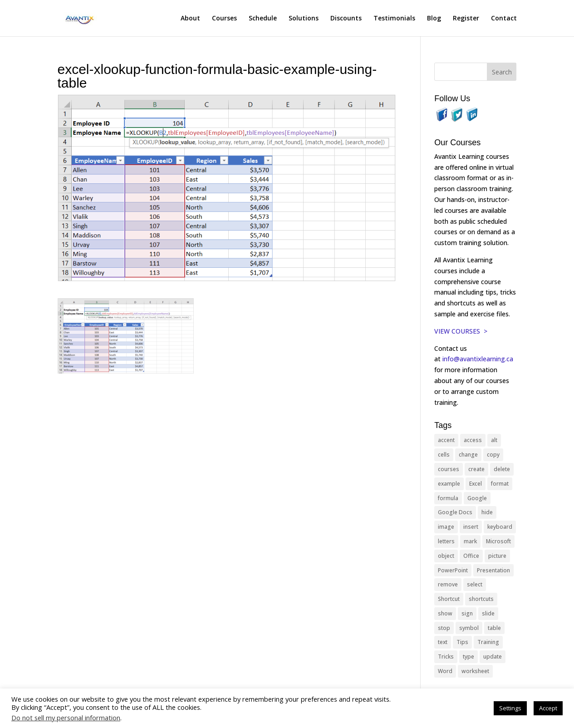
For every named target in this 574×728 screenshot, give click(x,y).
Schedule (263, 19)
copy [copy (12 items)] (493, 455)
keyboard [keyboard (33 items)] (500, 527)
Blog (434, 19)
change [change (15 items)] (468, 455)
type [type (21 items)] (469, 657)
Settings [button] (510, 708)
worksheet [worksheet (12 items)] (475, 671)
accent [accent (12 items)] (446, 440)
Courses (224, 19)
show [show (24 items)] (445, 613)
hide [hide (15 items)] (487, 512)
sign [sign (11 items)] (467, 613)
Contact (504, 19)
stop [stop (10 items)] (444, 628)
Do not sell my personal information (66, 718)
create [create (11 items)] (476, 469)
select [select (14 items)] (475, 584)
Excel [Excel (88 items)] (476, 484)
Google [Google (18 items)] (477, 498)
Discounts (346, 19)
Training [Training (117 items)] (488, 642)
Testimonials (394, 19)
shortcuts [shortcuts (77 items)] (481, 599)
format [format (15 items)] (500, 484)
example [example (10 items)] (449, 484)
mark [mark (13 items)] (470, 541)
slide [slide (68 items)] (488, 613)
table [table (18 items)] (494, 628)
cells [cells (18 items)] (444, 455)
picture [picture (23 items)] (497, 556)
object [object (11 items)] (446, 556)
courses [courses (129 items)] (449, 469)
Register (466, 19)
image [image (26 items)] (446, 527)
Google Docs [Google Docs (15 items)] (455, 512)
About (190, 19)
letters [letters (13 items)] (446, 541)
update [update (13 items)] (493, 657)
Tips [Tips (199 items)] (462, 642)
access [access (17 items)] (473, 440)
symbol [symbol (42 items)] (469, 628)
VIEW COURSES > (461, 331)
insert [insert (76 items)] (471, 527)
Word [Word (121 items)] (445, 671)
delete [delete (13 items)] (502, 469)
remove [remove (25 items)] (448, 584)
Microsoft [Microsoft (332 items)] (498, 541)
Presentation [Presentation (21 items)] (493, 570)
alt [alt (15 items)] (494, 440)
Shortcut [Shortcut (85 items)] (449, 599)
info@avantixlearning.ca (479, 359)
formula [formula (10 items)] (448, 498)
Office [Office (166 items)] (471, 556)
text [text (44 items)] (443, 642)
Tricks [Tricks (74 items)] (446, 657)
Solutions (304, 19)
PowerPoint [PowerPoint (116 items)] (453, 570)
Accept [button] (548, 708)
